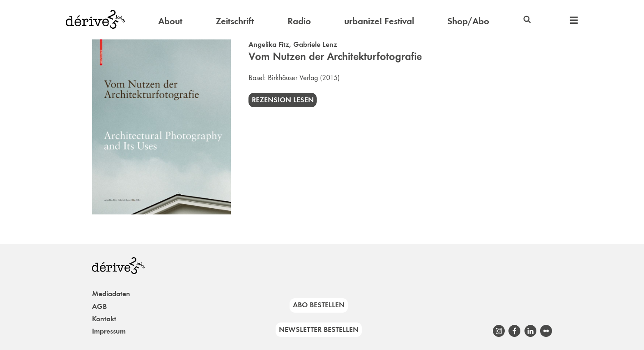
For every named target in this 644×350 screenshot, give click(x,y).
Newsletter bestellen (319, 329)
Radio (299, 21)
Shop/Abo (468, 21)
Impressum (109, 331)
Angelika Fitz (269, 44)
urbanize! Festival (379, 21)
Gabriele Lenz (315, 44)
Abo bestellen (319, 305)
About (170, 21)
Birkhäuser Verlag (293, 78)
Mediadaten (111, 294)
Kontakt (104, 319)
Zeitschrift (235, 21)
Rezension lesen (283, 100)
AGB (99, 306)
